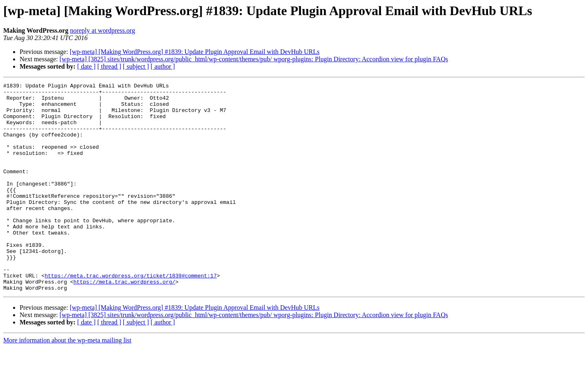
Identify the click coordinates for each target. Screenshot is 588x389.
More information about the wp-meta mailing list (67, 382)
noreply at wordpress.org (102, 30)
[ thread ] (109, 66)
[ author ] (163, 66)
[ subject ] (136, 66)
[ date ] (86, 66)
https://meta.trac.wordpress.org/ (125, 322)
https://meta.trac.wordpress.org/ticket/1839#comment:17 (130, 315)
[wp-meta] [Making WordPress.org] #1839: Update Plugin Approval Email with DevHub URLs (195, 52)
